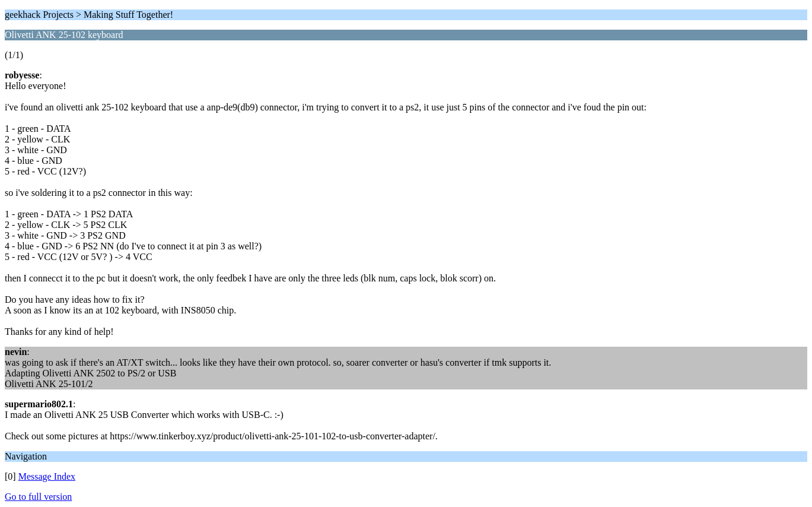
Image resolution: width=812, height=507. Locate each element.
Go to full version (38, 497)
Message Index (47, 476)
